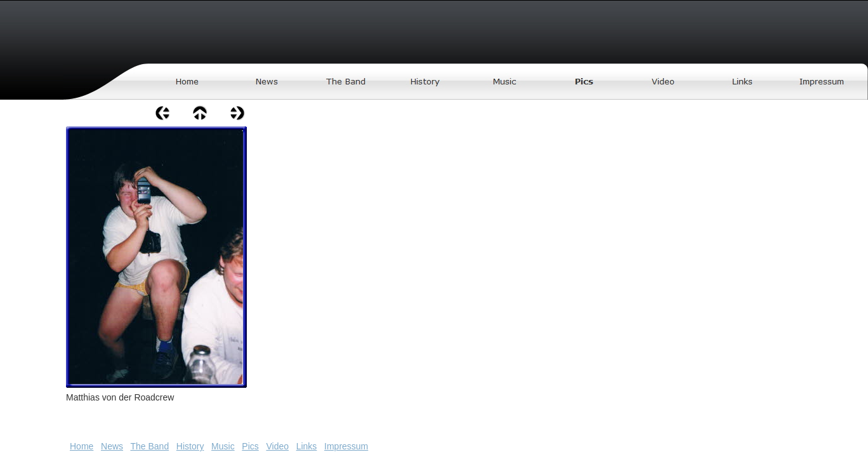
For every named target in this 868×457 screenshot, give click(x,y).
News (112, 446)
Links (307, 446)
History (190, 446)
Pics (250, 446)
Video (277, 446)
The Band (149, 446)
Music (223, 446)
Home (82, 446)
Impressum (346, 446)
